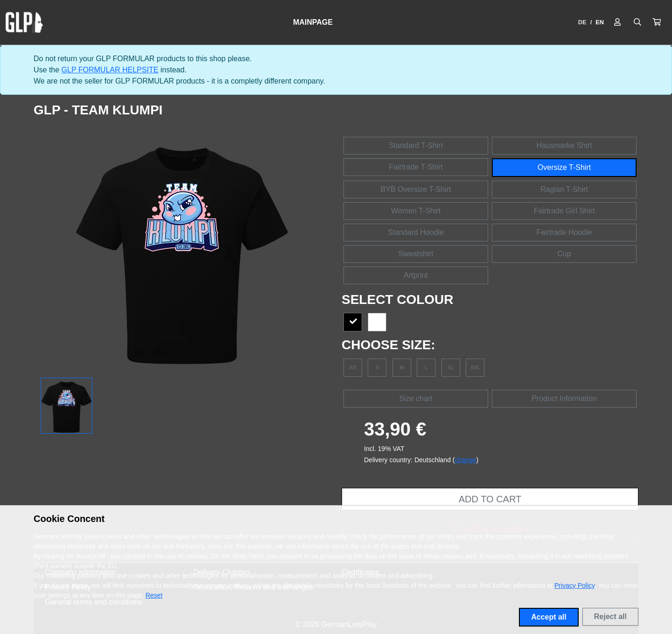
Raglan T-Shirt (564, 189)
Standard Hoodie (416, 232)
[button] (657, 22)
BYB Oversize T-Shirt (416, 189)
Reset (154, 595)
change (466, 460)
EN (600, 22)
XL (451, 367)
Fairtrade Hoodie (564, 232)
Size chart (416, 398)
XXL (475, 367)
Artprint (416, 275)
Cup (564, 254)
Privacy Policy (574, 585)
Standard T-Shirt (416, 145)
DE (582, 22)
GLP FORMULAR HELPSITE (110, 70)
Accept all (549, 617)
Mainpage (313, 22)
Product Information (564, 398)
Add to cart (490, 499)
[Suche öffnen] (637, 22)
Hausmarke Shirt (564, 145)
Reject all (610, 616)
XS (353, 367)
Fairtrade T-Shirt (416, 167)
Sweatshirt (416, 254)
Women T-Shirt (416, 211)
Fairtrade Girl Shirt (564, 211)
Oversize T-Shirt (564, 167)
